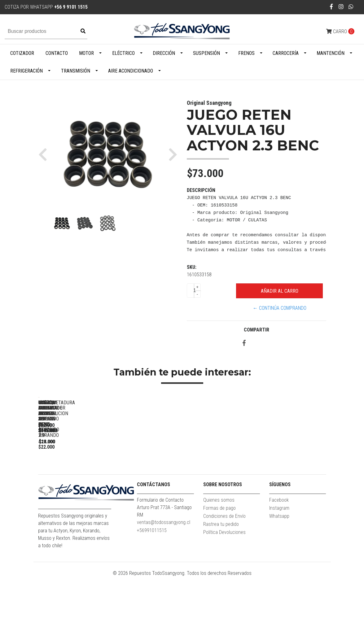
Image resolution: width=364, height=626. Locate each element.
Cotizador (22, 53)
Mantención (331, 53)
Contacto (57, 53)
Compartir (257, 330)
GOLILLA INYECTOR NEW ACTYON (168, 484)
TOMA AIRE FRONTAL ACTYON (255, 484)
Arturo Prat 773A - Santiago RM (164, 560)
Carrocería (286, 53)
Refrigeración (26, 71)
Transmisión (76, 71)
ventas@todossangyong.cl (164, 572)
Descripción (201, 190)
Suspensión (206, 53)
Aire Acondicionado (131, 71)
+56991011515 (152, 580)
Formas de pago (219, 557)
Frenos (246, 53)
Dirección (164, 53)
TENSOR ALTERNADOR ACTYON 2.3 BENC (81, 484)
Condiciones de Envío (224, 565)
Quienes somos (219, 549)
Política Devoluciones (224, 582)
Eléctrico (123, 53)
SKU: (192, 267)
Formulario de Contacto (160, 549)
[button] (45, 154)
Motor (86, 53)
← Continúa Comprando (280, 308)
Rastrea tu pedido (221, 573)
